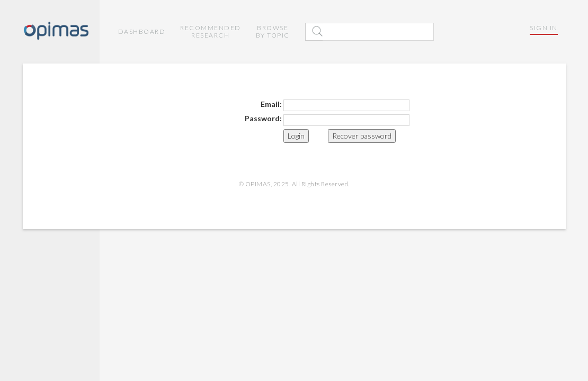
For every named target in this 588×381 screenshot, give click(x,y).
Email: (271, 104)
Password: (263, 118)
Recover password (362, 136)
